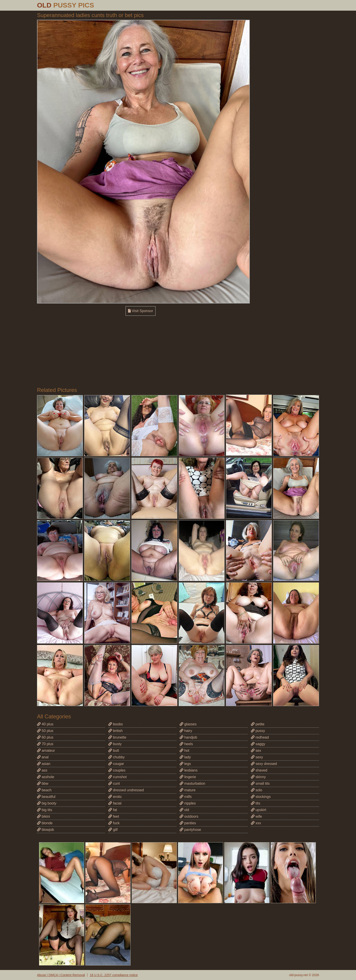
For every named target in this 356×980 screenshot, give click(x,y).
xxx (256, 823)
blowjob (46, 830)
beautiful (46, 797)
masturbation (192, 783)
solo (257, 790)
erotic (115, 797)
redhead (260, 737)
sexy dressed (264, 764)
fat (113, 810)
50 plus (45, 731)
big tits (45, 810)
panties (188, 823)
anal (43, 757)
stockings (261, 797)
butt (114, 751)
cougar (116, 764)
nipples (188, 803)
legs (185, 764)
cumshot (117, 777)
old (184, 810)
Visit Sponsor (141, 311)
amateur (46, 751)
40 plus (45, 724)
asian (44, 764)
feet (114, 816)
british (115, 731)
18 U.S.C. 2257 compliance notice (114, 975)
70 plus (45, 744)
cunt (114, 783)
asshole (46, 777)
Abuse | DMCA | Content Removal (61, 975)
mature (188, 790)
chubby (116, 757)
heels (186, 744)
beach (44, 790)
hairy (186, 731)
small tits (260, 783)
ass (42, 770)
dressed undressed (126, 790)
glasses (188, 724)
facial (115, 803)
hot (184, 751)
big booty (47, 803)
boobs (116, 724)
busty (115, 744)
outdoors (189, 816)
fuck (114, 823)
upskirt (259, 810)
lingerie (188, 777)
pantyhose (190, 830)
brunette (117, 737)
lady (185, 757)
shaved (259, 770)
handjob (188, 737)
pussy (258, 731)
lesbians (189, 770)
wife (256, 816)
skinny (258, 777)
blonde (45, 823)
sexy (257, 757)
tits (256, 803)
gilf (113, 830)
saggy (258, 744)
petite (258, 724)
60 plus (45, 737)
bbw (43, 783)
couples (117, 770)
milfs (186, 797)
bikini (43, 816)
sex (256, 751)
